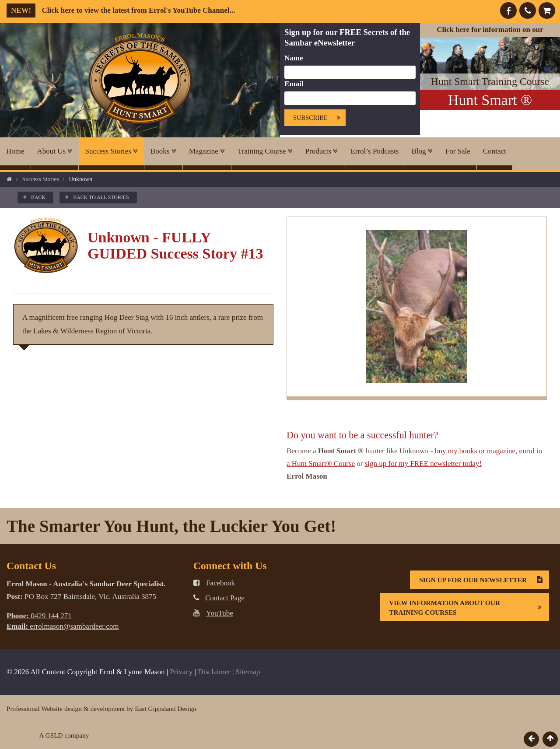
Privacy (181, 672)
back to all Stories (95, 198)
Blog (422, 151)
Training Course (265, 151)
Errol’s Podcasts (374, 151)
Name (294, 58)
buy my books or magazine (475, 451)
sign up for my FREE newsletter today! (423, 464)
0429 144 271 (39, 616)
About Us (55, 151)
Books (163, 151)
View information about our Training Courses (469, 607)
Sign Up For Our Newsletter (484, 580)
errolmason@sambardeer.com (63, 626)
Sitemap (248, 672)
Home (15, 151)
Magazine (207, 151)
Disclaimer (214, 672)
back (33, 198)
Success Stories (111, 151)
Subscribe (319, 118)
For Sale (458, 151)
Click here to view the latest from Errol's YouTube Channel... (121, 10)
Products (322, 151)
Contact (495, 151)
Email (294, 84)
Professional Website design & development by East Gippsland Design (101, 709)
